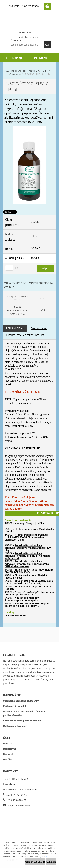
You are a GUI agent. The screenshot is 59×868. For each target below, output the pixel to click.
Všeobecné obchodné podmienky (21, 701)
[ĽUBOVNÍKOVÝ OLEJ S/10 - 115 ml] (29, 128)
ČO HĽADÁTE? (18, 41)
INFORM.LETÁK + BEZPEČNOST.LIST (25, 335)
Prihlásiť (8, 743)
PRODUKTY (25, 32)
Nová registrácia (30, 6)
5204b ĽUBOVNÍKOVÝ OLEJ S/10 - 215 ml (18, 310)
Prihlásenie (13, 6)
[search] (47, 45)
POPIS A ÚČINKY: (15, 328)
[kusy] (9, 268)
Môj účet (8, 759)
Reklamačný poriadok (15, 706)
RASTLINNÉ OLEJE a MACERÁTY (25, 71)
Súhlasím (51, 862)
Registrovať (10, 749)
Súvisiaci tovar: (39, 328)
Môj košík (8, 754)
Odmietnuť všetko (35, 862)
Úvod (7, 71)
